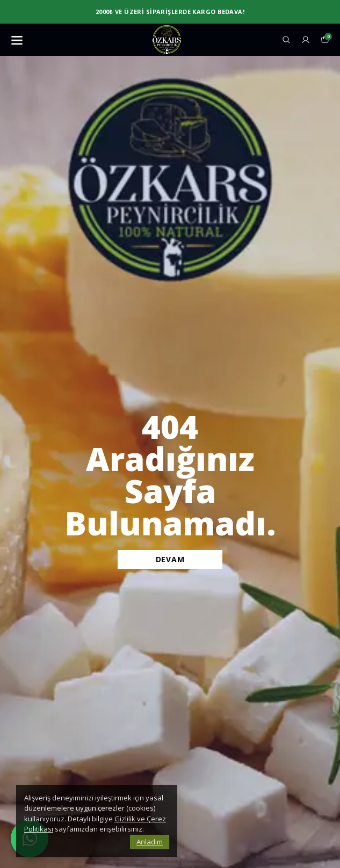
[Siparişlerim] (306, 40)
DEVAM (170, 559)
